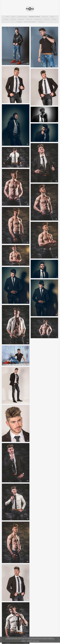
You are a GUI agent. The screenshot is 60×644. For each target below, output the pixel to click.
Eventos (6, 19)
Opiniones (21, 19)
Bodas (13, 17)
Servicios (29, 19)
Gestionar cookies (36, 641)
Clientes (13, 19)
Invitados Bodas (22, 17)
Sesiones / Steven (35, 17)
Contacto (47, 19)
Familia (52, 17)
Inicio (8, 17)
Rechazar (29, 641)
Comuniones (38, 19)
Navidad (19, 22)
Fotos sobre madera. (30, 22)
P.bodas (41, 22)
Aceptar (24, 641)
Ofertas (54, 19)
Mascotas (45, 17)
